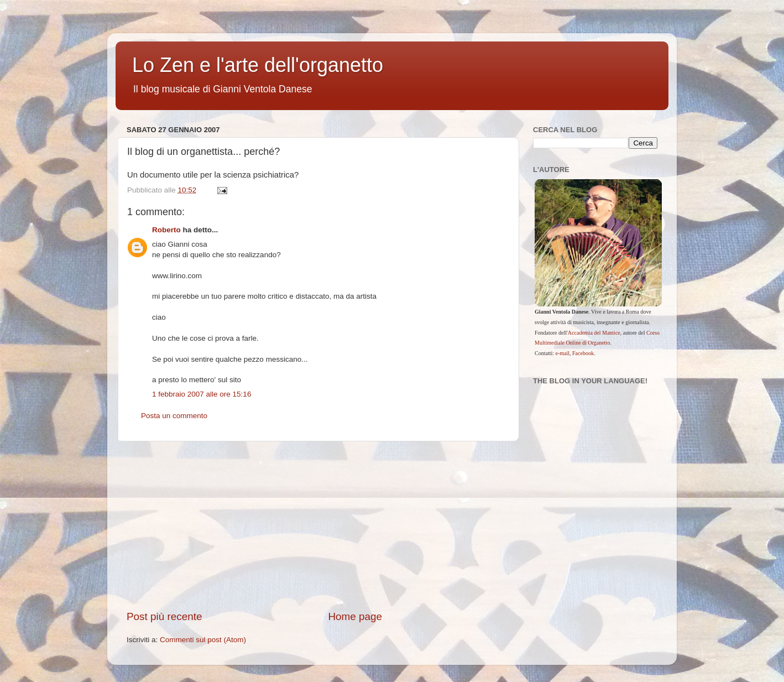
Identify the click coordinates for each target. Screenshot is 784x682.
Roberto (166, 230)
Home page (355, 616)
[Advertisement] (317, 525)
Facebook (583, 353)
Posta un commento (174, 416)
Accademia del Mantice (594, 333)
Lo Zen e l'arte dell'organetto (258, 65)
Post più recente (164, 616)
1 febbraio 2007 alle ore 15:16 (202, 394)
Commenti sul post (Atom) (203, 640)
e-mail (563, 353)
